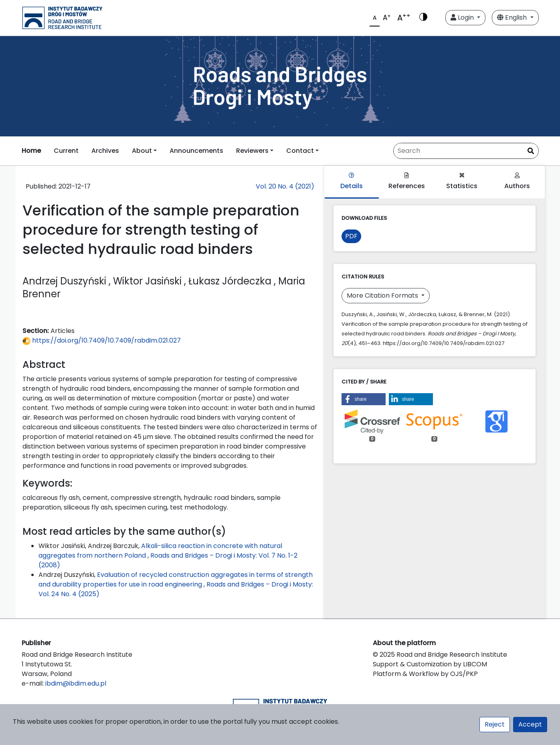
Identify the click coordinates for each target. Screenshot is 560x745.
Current (66, 151)
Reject (495, 724)
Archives (105, 151)
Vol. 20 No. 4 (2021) (285, 186)
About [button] (142, 151)
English (513, 17)
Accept (530, 724)
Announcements (196, 151)
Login (463, 17)
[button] (364, 399)
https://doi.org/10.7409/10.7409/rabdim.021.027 (102, 340)
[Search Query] (466, 151)
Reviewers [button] (252, 151)
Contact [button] (300, 151)
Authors (517, 182)
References (407, 182)
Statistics (462, 182)
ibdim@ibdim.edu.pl (76, 683)
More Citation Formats (383, 295)
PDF (351, 236)
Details (352, 182)
